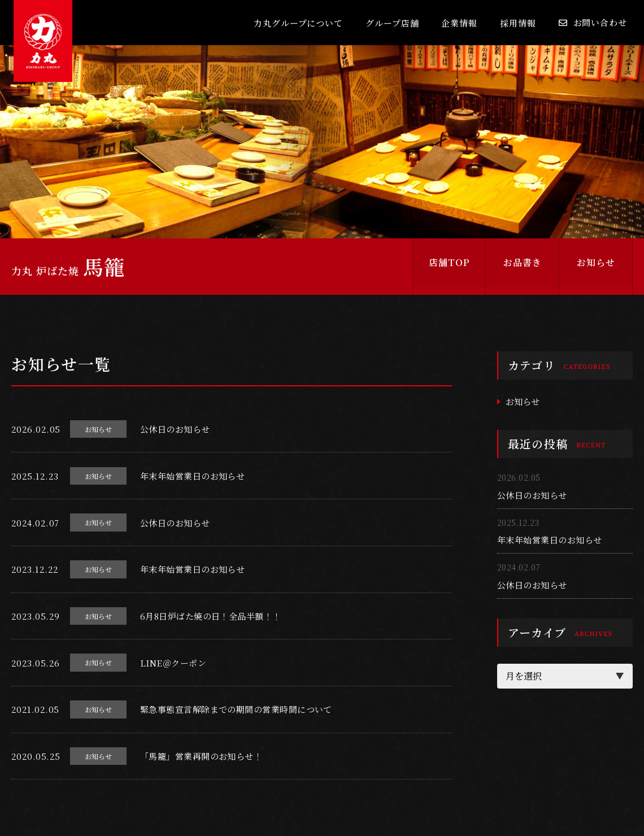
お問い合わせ (600, 22)
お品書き (523, 266)
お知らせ (596, 266)
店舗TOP (449, 266)
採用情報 (518, 23)
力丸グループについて (298, 23)
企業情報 (459, 23)
